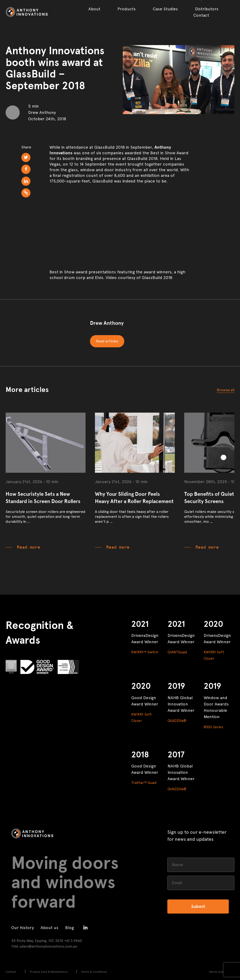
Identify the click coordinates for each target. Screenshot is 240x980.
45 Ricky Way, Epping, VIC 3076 (37, 941)
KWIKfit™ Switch (145, 652)
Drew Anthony (107, 323)
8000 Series (213, 727)
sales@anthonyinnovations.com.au (48, 946)
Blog (69, 928)
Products (127, 9)
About (94, 9)
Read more (28, 547)
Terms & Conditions (94, 972)
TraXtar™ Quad (144, 783)
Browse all (226, 390)
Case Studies (165, 9)
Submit (198, 906)
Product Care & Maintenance (49, 972)
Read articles (107, 341)
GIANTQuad (177, 652)
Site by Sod (216, 972)
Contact (201, 15)
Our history (22, 928)
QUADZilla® (177, 721)
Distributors (207, 9)
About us (49, 928)
